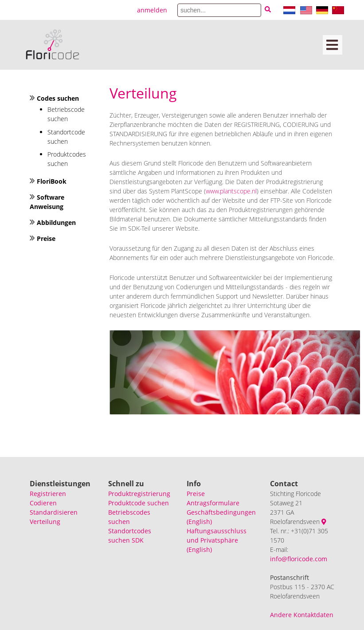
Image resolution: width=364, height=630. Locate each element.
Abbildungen (56, 222)
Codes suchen (58, 98)
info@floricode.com (299, 559)
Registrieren (48, 494)
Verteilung (45, 522)
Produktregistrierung (139, 494)
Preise (46, 238)
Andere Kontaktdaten (302, 615)
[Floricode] (53, 45)
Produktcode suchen (139, 503)
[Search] (219, 10)
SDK (138, 540)
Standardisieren (54, 512)
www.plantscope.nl (231, 191)
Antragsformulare (213, 503)
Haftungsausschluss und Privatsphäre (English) (217, 540)
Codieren (43, 503)
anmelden (152, 10)
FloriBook (52, 181)
